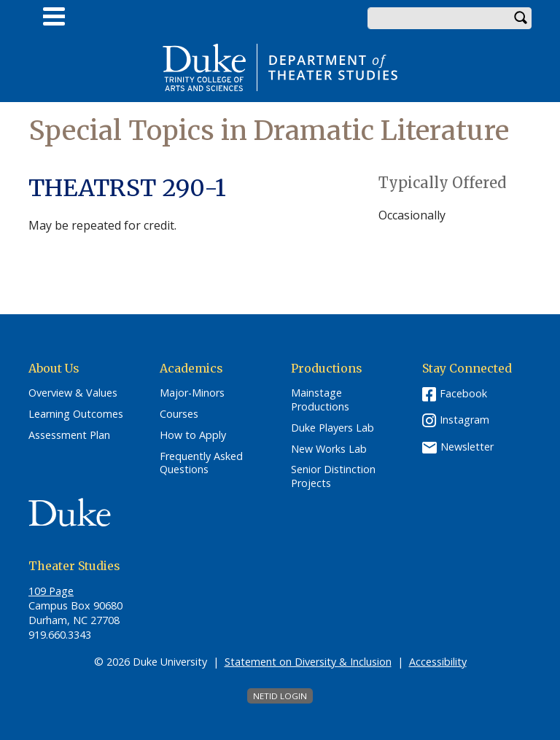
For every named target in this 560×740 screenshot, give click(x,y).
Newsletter (467, 447)
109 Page (51, 591)
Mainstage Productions (320, 400)
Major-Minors (192, 393)
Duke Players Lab (332, 428)
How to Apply (193, 435)
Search (521, 18)
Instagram (464, 420)
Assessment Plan (69, 435)
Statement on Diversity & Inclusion (308, 662)
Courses (179, 414)
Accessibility (438, 662)
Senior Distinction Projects (333, 476)
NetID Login (280, 696)
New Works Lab (329, 449)
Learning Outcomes (76, 414)
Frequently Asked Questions (201, 463)
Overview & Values (73, 393)
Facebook (463, 393)
